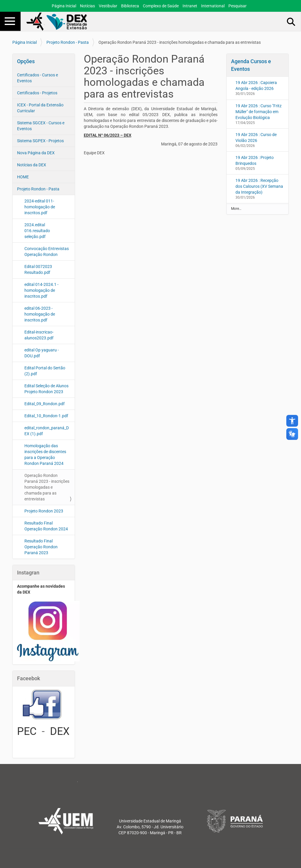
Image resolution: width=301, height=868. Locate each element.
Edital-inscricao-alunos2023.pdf (39, 335)
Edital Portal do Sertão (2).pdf (45, 371)
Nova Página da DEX (36, 153)
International (213, 6)
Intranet (190, 6)
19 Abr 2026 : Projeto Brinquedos (255, 160)
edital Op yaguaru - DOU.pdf (42, 353)
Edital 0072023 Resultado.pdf (38, 269)
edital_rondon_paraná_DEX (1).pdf (47, 431)
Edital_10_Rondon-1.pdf (46, 416)
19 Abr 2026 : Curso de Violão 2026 (256, 138)
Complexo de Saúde (161, 6)
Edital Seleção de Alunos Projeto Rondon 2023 (46, 389)
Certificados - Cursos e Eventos (37, 78)
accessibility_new (292, 421)
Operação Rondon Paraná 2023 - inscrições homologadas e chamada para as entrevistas (47, 487)
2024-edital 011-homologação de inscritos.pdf (40, 207)
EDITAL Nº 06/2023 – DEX (108, 135)
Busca (291, 21)
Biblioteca (130, 6)
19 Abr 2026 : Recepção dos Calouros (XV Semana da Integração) (259, 186)
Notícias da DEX (32, 165)
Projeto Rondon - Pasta (68, 42)
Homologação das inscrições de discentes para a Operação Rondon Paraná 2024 (45, 455)
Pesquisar (238, 6)
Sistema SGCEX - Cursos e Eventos (41, 126)
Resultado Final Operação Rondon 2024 (46, 526)
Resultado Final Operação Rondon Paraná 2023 (41, 547)
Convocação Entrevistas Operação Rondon (47, 252)
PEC (27, 731)
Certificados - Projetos (37, 93)
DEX (60, 731)
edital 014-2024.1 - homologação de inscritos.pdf (41, 290)
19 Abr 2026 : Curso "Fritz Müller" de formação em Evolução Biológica (259, 112)
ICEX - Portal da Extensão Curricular (40, 108)
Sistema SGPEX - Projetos (40, 141)
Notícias (87, 6)
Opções (26, 61)
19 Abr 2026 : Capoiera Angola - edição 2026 (256, 86)
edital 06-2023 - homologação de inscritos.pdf (40, 314)
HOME (23, 177)
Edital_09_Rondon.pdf (45, 404)
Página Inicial (64, 6)
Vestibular (108, 6)
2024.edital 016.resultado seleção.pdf (37, 231)
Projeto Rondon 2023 (44, 511)
